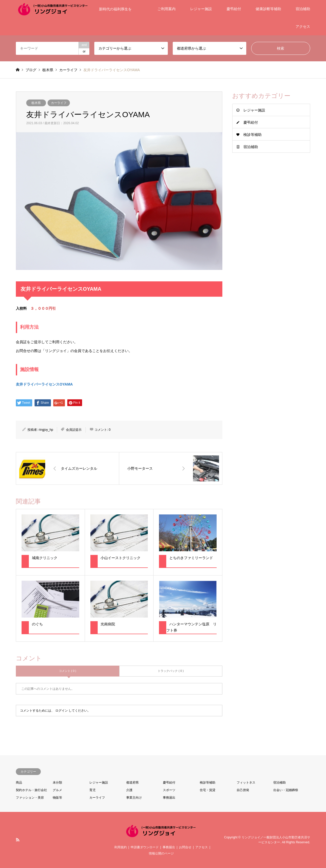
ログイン (62, 711)
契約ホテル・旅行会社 (31, 790)
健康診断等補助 (268, 9)
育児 (92, 790)
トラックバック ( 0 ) (171, 671)
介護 (129, 790)
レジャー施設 (201, 9)
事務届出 (169, 798)
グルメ (57, 790)
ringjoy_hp (46, 430)
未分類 (57, 783)
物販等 (57, 798)
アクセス (303, 26)
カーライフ (59, 103)
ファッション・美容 (30, 798)
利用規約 (121, 847)
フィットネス (246, 783)
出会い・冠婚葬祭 (286, 790)
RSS (18, 840)
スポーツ (169, 790)
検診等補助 (252, 135)
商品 (19, 783)
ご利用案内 (167, 9)
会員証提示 (74, 430)
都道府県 (132, 783)
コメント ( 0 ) (68, 671)
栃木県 (36, 103)
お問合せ (185, 847)
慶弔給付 (234, 9)
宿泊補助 (303, 9)
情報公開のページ (161, 853)
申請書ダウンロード (145, 847)
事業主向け (134, 798)
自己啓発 (243, 790)
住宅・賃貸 (208, 790)
